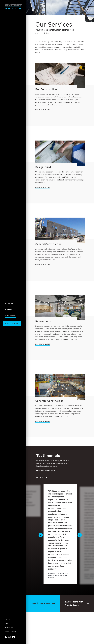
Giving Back (10, 627)
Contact (8, 623)
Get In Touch (42, 478)
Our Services (10, 316)
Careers (8, 619)
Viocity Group (10, 632)
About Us (9, 303)
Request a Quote (12, 323)
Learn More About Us (46, 471)
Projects (8, 309)
